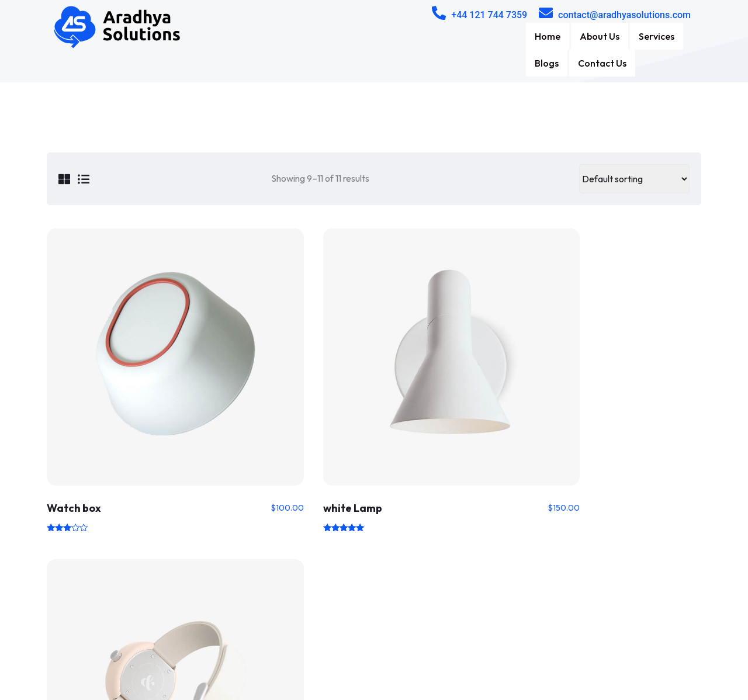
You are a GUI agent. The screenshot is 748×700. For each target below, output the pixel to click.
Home (449, 36)
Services (560, 36)
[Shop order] (634, 152)
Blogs (611, 36)
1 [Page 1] (374, 473)
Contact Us (667, 36)
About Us (502, 36)
